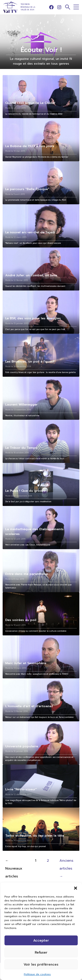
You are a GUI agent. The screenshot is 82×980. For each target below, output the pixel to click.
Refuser (41, 952)
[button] (75, 888)
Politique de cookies (37, 974)
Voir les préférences (41, 965)
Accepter (41, 940)
